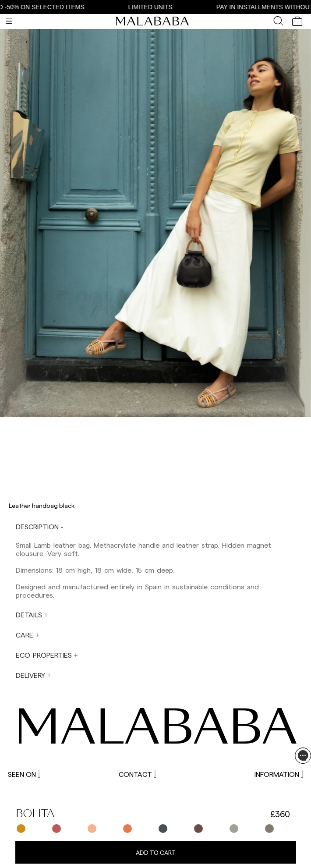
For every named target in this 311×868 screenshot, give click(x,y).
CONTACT (137, 774)
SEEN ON (24, 774)
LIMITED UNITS (154, 7)
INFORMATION (279, 774)
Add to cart (156, 852)
